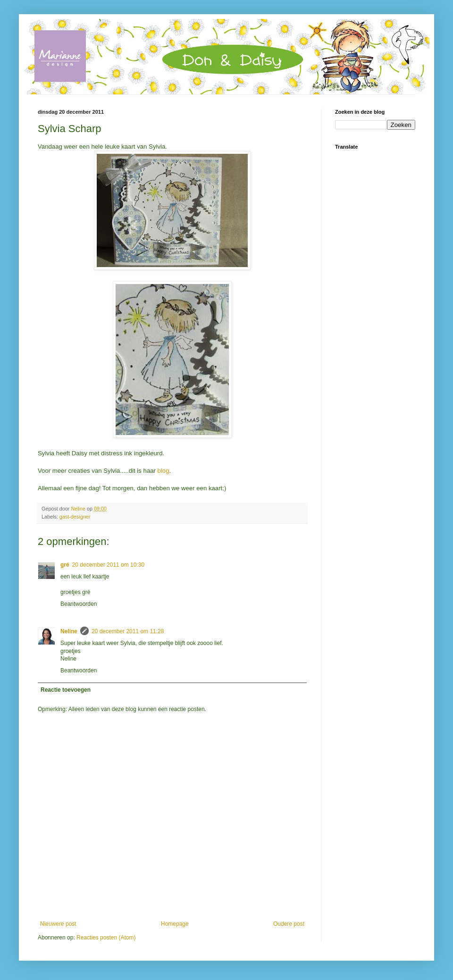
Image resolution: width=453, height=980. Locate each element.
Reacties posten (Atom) (106, 938)
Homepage (175, 924)
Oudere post (289, 924)
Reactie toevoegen (66, 690)
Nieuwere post (58, 924)
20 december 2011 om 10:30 (108, 565)
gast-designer (75, 517)
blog (163, 471)
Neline (69, 631)
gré (65, 565)
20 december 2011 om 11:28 (128, 631)
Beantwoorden (79, 604)
